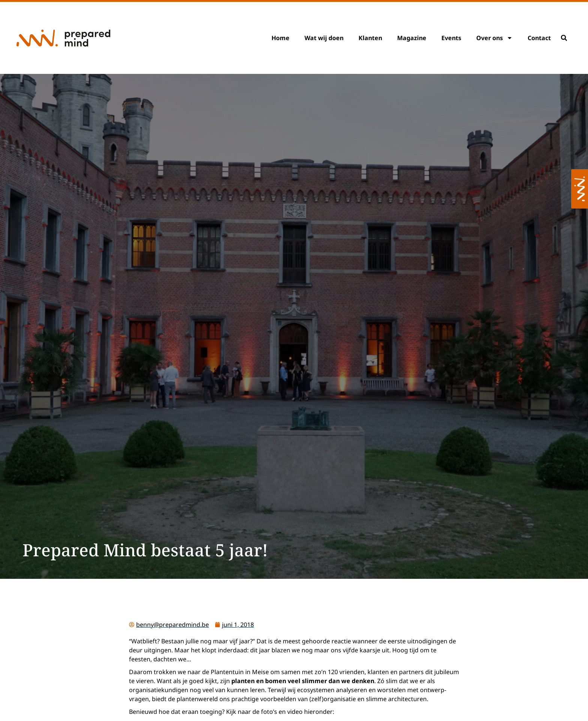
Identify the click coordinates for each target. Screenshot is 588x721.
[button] (564, 38)
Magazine (412, 38)
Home (280, 38)
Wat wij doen (324, 38)
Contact (539, 38)
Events (451, 38)
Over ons (494, 38)
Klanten (370, 38)
